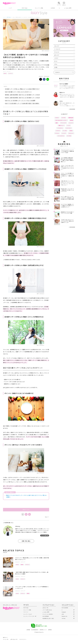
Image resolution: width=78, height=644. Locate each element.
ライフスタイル (61, 136)
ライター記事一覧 (45, 535)
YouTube (64, 618)
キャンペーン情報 (39, 8)
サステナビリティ (23, 639)
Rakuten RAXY (9, 3)
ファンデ (64, 133)
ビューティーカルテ (28, 614)
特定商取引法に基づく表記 (48, 618)
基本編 (22, 565)
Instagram (64, 612)
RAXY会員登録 (65, 608)
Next (47, 517)
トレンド (71, 123)
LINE (63, 614)
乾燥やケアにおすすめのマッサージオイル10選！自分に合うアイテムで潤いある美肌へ (26, 496)
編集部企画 (71, 118)
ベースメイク (57, 49)
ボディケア (9, 71)
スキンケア (57, 46)
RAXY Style (25, 8)
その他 (56, 67)
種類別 (28, 593)
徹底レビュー (61, 125)
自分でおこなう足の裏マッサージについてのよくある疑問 (20, 100)
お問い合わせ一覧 (14, 639)
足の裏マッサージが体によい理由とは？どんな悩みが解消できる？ (22, 89)
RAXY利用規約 (46, 616)
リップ (68, 125)
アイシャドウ (63, 123)
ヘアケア (56, 58)
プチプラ (58, 131)
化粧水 (71, 131)
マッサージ (10, 73)
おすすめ (64, 118)
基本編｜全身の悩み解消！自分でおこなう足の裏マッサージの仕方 (22, 95)
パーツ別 (65, 131)
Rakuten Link (64, 616)
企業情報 (28, 630)
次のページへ (26, 510)
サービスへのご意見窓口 (48, 614)
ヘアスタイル (60, 128)
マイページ (26, 612)
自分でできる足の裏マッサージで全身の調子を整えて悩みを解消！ (22, 103)
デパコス (57, 133)
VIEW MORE (72, 109)
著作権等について (43, 630)
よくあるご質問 (68, 8)
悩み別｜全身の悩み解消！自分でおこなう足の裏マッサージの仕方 (22, 98)
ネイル (56, 61)
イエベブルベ (68, 128)
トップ (10, 8)
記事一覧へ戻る (26, 541)
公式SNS (53, 8)
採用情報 (50, 630)
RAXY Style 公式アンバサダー (61, 120)
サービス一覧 (6, 639)
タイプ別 (69, 136)
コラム (56, 64)
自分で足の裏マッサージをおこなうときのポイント (18, 92)
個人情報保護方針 (35, 630)
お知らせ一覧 (45, 608)
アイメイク (57, 52)
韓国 (57, 123)
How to (5, 73)
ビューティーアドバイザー (29, 616)
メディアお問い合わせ (47, 610)
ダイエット (27, 565)
